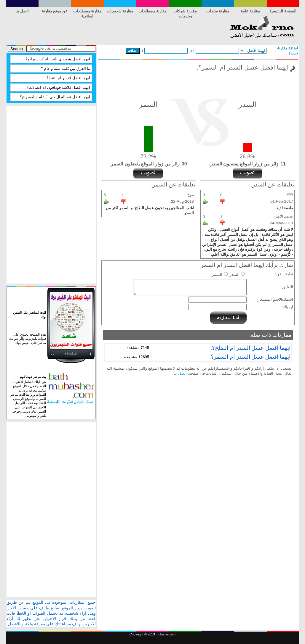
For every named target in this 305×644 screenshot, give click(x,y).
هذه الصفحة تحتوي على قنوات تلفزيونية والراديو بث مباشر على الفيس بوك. (28, 339)
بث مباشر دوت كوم (33, 377)
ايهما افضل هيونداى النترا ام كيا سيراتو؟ (58, 59)
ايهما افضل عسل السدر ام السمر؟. (250, 357)
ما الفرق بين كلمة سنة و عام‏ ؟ (66, 69)
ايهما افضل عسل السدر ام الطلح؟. (251, 348)
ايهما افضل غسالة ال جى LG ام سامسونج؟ (55, 97)
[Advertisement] (114, 29)
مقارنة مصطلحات (153, 11)
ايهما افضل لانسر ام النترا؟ (68, 78)
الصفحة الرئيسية (283, 11)
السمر (217, 274)
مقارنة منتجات (218, 11)
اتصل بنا (22, 11)
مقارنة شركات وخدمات (185, 12)
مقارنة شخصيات (120, 11)
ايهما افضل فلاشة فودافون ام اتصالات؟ (58, 87)
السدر (235, 274)
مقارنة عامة (250, 11)
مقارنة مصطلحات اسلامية (87, 12)
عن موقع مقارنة (55, 11)
